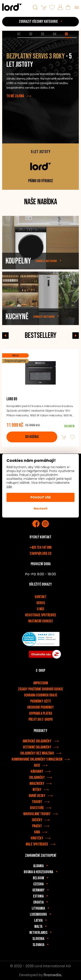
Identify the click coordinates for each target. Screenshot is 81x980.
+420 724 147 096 (40, 548)
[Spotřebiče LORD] (12, 7)
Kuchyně (17, 330)
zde (9, 487)
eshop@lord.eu (41, 554)
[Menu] (77, 7)
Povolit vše (41, 497)
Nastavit (41, 509)
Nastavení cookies (40, 621)
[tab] (23, 38)
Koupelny (18, 275)
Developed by (40, 975)
